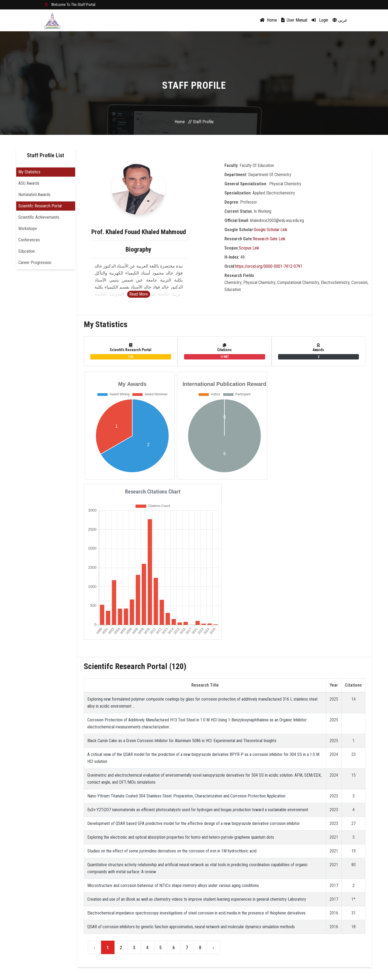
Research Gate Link (269, 239)
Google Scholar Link (271, 230)
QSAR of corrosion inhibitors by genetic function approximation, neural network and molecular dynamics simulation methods (191, 927)
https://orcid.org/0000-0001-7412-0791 (269, 266)
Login (320, 20)
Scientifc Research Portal (40, 206)
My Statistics (29, 172)
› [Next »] (213, 948)
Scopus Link (249, 248)
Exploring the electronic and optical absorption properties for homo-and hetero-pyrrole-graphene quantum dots (181, 837)
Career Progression (35, 263)
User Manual (294, 20)
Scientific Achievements (39, 217)
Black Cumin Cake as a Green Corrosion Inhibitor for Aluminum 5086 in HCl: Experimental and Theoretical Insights (182, 741)
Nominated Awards (34, 195)
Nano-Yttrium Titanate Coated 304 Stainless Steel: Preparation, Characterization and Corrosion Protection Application (186, 796)
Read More (139, 294)
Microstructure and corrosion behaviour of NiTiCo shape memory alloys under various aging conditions (173, 885)
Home (268, 20)
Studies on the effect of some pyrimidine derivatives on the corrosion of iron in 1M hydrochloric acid (172, 851)
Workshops (28, 229)
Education (27, 251)
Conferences (29, 240)
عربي (340, 20)
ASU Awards (29, 183)
